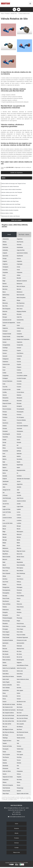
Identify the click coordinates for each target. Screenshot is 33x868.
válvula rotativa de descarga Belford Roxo (11, 198)
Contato (17, 848)
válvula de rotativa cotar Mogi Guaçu (10, 201)
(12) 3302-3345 (10, 167)
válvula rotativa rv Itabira (7, 213)
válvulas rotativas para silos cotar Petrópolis (12, 192)
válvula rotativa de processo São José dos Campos (14, 207)
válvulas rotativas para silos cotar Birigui (11, 204)
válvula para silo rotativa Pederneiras (10, 187)
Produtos (16, 838)
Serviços (17, 843)
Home (16, 824)
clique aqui (18, 167)
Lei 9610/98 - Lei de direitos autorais (10, 800)
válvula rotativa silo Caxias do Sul (9, 195)
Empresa (16, 828)
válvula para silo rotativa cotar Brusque (11, 216)
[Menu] (30, 3)
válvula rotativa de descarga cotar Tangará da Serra (14, 184)
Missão (16, 833)
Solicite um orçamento (16, 173)
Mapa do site (16, 852)
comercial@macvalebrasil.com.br (16, 817)
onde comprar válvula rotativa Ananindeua (11, 189)
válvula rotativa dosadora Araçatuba (10, 210)
